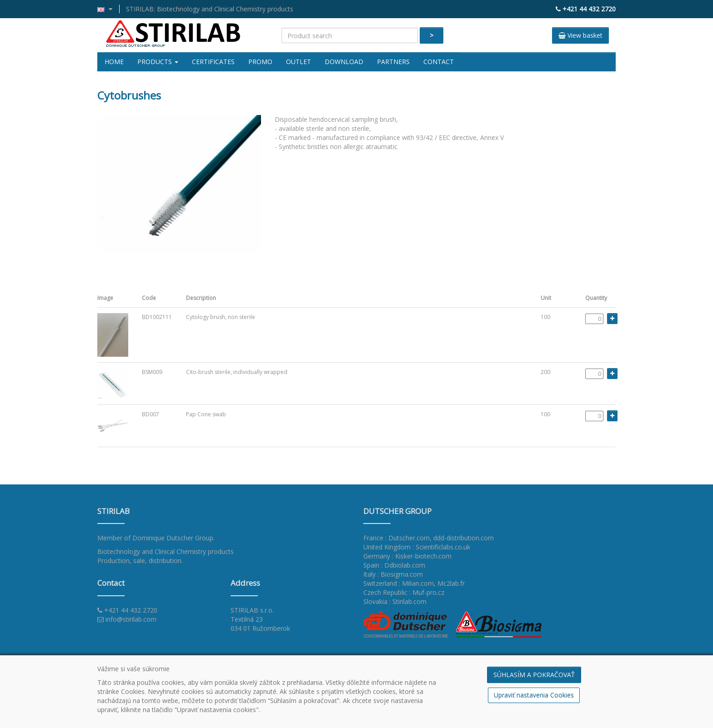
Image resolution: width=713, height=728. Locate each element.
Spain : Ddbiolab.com (394, 565)
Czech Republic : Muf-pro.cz (404, 592)
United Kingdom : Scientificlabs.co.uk (417, 547)
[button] (108, 9)
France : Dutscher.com (397, 538)
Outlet (299, 62)
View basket (580, 35)
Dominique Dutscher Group (173, 538)
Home (114, 62)
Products (158, 62)
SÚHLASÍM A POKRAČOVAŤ (534, 675)
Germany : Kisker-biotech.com (407, 556)
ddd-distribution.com (464, 538)
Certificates (213, 62)
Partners (393, 62)
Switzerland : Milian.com (399, 583)
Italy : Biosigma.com (393, 574)
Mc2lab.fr (451, 583)
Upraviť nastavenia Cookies (534, 695)
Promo (260, 62)
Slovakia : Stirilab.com (395, 601)
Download (344, 62)
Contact (439, 62)
